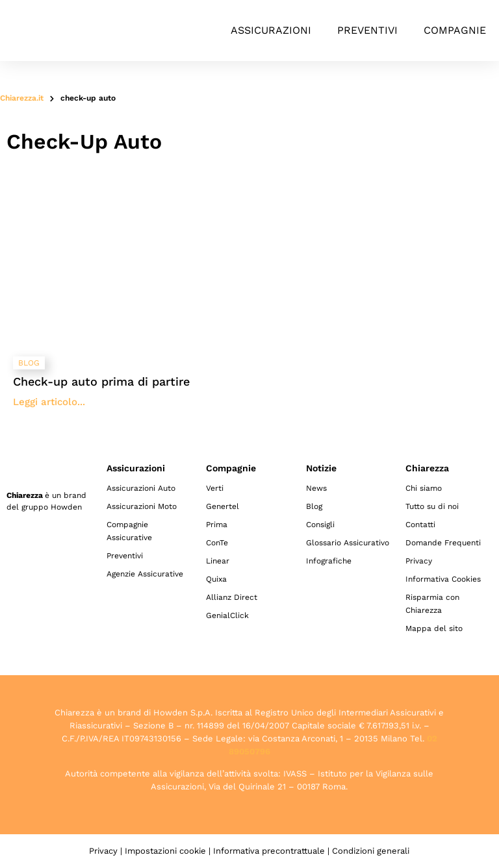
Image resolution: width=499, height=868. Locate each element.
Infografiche (329, 561)
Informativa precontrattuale (269, 851)
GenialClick (227, 615)
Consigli (320, 525)
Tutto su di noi (432, 506)
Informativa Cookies (443, 579)
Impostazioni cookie (165, 851)
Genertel (223, 506)
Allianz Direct (232, 597)
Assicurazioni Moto (142, 506)
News (316, 488)
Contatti (420, 525)
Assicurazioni (271, 30)
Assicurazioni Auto (141, 488)
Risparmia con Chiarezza (432, 604)
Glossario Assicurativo (348, 543)
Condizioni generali (371, 851)
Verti (215, 488)
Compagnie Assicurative (129, 531)
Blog (314, 506)
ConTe (217, 543)
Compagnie (455, 30)
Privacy (419, 561)
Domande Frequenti (443, 543)
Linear (218, 561)
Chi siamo (424, 488)
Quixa (216, 579)
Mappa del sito (434, 628)
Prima (217, 525)
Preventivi (367, 30)
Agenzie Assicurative (145, 574)
